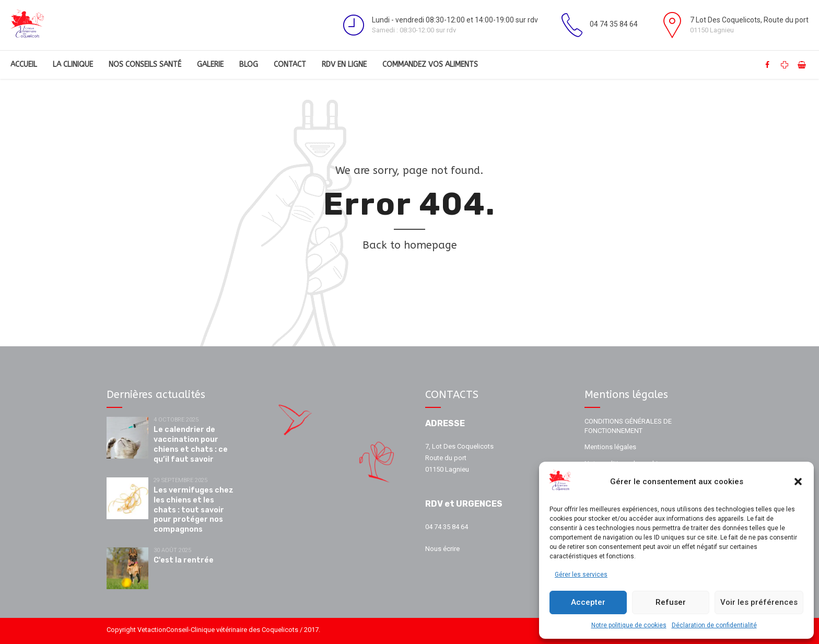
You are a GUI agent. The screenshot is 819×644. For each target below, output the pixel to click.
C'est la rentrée (184, 560)
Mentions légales (610, 447)
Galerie (210, 65)
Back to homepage (410, 245)
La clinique (73, 65)
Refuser (671, 602)
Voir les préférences (759, 602)
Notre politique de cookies (629, 625)
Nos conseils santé (145, 65)
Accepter (588, 602)
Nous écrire (442, 549)
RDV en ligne (344, 65)
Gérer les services (581, 575)
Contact (290, 65)
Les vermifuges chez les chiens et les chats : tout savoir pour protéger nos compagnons (194, 510)
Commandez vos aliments (430, 65)
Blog (249, 65)
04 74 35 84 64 (447, 527)
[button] (798, 482)
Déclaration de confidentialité (714, 625)
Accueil (24, 65)
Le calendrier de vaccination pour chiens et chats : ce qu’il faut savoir (191, 444)
